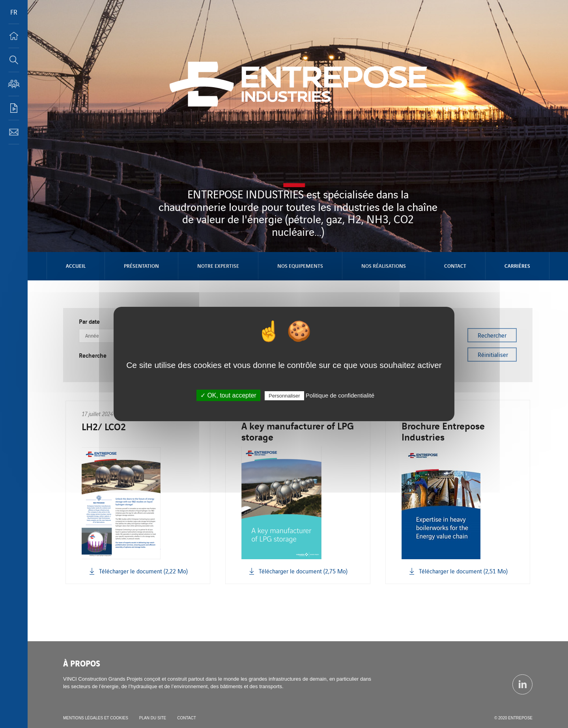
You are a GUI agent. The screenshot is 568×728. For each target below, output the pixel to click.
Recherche (93, 355)
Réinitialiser (493, 354)
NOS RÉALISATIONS (384, 266)
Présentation (141, 266)
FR (14, 12)
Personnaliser (284, 396)
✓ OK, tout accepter (228, 395)
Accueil (76, 266)
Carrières (517, 266)
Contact (455, 266)
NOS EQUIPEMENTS (300, 266)
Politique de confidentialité (340, 395)
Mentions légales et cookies (96, 718)
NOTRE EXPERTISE (218, 266)
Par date (89, 321)
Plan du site (153, 718)
